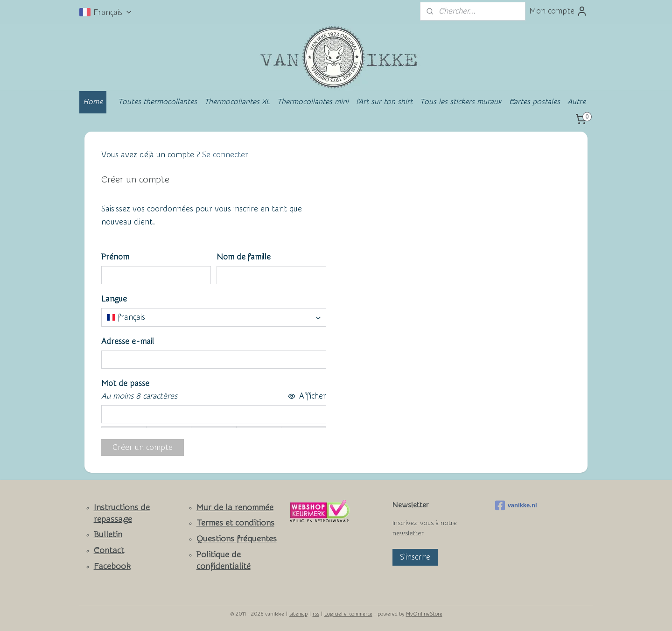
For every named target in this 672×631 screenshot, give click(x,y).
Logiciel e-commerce (348, 614)
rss (316, 614)
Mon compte (558, 11)
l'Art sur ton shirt (384, 102)
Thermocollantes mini (313, 102)
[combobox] (214, 318)
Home (93, 102)
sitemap (298, 614)
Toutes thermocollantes (157, 102)
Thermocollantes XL (237, 102)
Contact (109, 550)
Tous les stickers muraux (461, 102)
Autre (577, 102)
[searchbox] (214, 318)
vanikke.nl (516, 505)
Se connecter (225, 155)
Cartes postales (535, 102)
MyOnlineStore (424, 614)
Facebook (112, 566)
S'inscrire (415, 557)
